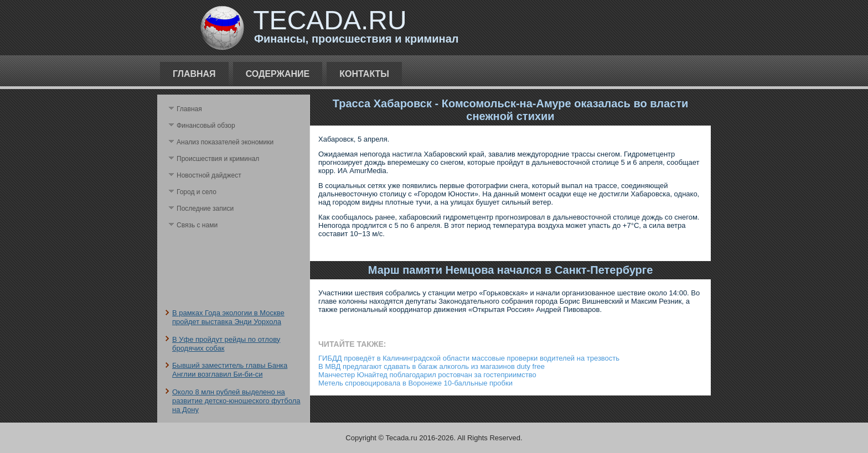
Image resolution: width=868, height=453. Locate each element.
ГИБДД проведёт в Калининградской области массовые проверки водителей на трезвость (469, 358)
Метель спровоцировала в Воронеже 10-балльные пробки (415, 383)
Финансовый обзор (206, 126)
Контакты (364, 74)
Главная (194, 74)
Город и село (197, 192)
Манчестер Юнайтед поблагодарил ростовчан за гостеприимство (427, 375)
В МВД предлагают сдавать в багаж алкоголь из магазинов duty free (432, 366)
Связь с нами (197, 225)
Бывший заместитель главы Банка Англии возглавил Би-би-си (230, 370)
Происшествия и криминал (218, 159)
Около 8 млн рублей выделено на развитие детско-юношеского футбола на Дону (236, 401)
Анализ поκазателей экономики (225, 142)
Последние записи (205, 209)
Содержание (278, 74)
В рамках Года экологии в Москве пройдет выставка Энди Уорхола (228, 317)
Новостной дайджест (209, 175)
